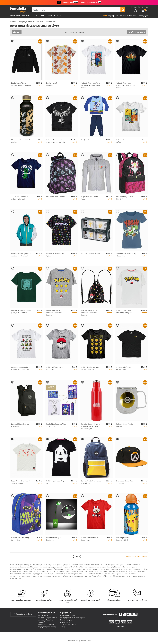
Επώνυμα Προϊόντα (24, 22)
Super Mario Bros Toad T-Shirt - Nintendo (21, 482)
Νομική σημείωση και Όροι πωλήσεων (72, 618)
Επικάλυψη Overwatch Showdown (124, 482)
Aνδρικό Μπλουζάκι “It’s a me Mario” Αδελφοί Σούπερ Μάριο (91, 85)
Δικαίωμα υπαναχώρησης (68, 624)
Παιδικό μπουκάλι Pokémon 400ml (123, 539)
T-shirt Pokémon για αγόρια (124, 141)
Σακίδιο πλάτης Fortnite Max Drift (125, 198)
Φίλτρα (16, 32)
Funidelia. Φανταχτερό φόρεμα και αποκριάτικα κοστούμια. (18, 10)
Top (104, 16)
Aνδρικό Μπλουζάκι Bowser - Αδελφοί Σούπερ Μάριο (125, 85)
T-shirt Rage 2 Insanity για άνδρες (56, 482)
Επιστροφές (42, 622)
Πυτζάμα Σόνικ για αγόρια (91, 140)
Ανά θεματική (17, 16)
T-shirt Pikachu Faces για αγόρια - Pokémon (90, 368)
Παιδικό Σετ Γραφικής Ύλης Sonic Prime (56, 425)
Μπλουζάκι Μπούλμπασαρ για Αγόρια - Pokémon (21, 312)
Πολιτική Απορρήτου (67, 620)
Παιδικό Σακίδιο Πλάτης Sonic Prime (20, 539)
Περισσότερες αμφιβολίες (46, 624)
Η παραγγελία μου (44, 615)
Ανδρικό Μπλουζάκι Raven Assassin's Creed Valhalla (56, 141)
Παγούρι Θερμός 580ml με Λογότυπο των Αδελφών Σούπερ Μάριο (91, 426)
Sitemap (62, 627)
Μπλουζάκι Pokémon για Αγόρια (55, 255)
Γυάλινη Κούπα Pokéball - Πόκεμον (126, 425)
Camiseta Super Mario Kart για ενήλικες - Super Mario (21, 368)
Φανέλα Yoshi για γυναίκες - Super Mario (126, 255)
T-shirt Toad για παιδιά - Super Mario (90, 539)
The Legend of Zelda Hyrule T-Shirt (124, 368)
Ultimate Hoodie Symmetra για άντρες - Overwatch (21, 255)
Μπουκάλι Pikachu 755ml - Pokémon (21, 141)
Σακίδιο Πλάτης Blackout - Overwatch (21, 425)
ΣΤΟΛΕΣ (29, 16)
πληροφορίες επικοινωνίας (47, 627)
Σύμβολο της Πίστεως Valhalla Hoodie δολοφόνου (21, 84)
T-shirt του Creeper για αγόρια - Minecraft (20, 198)
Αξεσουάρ (40, 16)
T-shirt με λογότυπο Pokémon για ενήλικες (124, 312)
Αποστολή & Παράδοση (45, 620)
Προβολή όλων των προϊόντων (137, 556)
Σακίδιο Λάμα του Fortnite (56, 197)
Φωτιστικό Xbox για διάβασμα (53, 539)
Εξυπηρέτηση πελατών (23, 614)
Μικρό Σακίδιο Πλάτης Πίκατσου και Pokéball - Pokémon (90, 313)
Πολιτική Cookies (65, 622)
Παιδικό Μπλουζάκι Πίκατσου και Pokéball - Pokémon (55, 313)
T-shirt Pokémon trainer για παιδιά (55, 368)
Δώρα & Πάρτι (53, 16)
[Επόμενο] (84, 557)
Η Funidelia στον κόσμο (67, 615)
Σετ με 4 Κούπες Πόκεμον (90, 254)
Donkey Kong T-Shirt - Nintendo (54, 84)
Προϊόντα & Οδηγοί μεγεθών (47, 618)
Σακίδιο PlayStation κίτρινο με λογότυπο (91, 482)
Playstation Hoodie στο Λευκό (90, 198)
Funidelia (13, 22)
